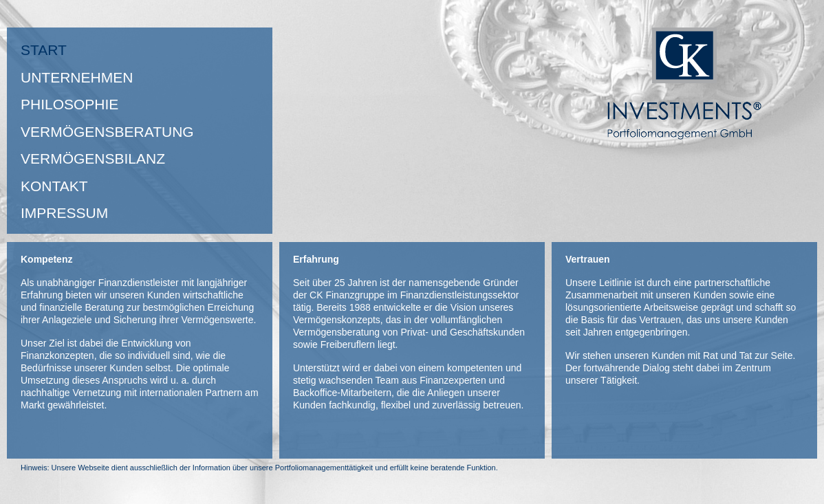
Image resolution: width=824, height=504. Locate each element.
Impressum (64, 213)
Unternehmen (77, 77)
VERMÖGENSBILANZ (93, 158)
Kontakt (54, 186)
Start (44, 50)
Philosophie (69, 104)
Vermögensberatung (107, 132)
